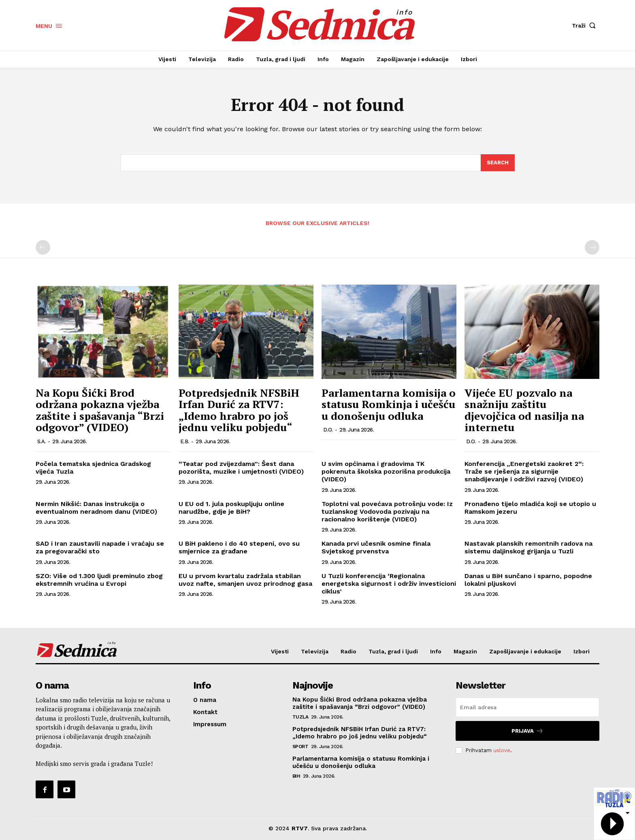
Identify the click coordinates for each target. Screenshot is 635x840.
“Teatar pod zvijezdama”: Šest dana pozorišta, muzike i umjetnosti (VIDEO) (241, 468)
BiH (296, 776)
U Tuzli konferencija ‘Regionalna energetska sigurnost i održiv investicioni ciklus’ (389, 584)
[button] (586, 26)
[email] (527, 707)
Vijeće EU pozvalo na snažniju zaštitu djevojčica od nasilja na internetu (524, 410)
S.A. (42, 441)
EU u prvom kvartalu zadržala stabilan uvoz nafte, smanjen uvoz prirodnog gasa (245, 580)
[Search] (498, 163)
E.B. (185, 441)
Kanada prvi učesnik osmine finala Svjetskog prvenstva (376, 547)
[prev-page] (43, 247)
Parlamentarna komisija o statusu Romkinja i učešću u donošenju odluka (389, 404)
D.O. (328, 430)
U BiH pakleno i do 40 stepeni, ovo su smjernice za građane (239, 547)
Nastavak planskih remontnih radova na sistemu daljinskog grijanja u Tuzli (528, 547)
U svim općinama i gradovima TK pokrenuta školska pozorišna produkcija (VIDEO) (386, 471)
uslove (502, 750)
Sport (300, 746)
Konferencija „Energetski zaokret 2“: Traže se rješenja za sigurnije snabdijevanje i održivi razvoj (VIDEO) (524, 471)
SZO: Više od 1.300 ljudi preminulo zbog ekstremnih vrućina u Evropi (99, 580)
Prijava (527, 731)
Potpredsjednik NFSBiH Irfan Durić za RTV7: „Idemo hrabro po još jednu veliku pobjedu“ (239, 410)
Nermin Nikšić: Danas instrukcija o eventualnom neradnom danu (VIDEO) (96, 508)
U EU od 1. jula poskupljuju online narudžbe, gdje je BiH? (231, 508)
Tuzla (300, 717)
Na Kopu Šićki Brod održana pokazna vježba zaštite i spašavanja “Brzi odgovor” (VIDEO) (100, 410)
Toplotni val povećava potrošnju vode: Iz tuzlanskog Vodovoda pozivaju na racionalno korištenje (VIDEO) (387, 511)
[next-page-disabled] (592, 247)
